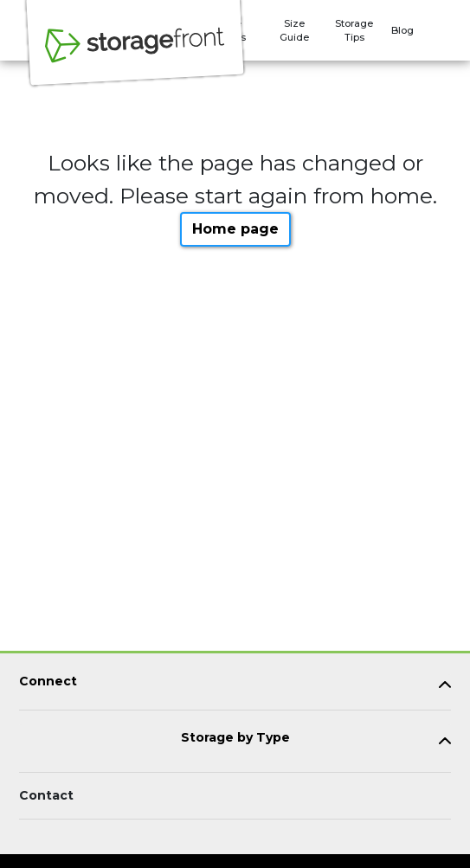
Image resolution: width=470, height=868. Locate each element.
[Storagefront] (135, 55)
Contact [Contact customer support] (46, 795)
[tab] (235, 685)
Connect (48, 682)
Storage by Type (235, 738)
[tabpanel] (235, 685)
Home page (235, 229)
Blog (402, 30)
